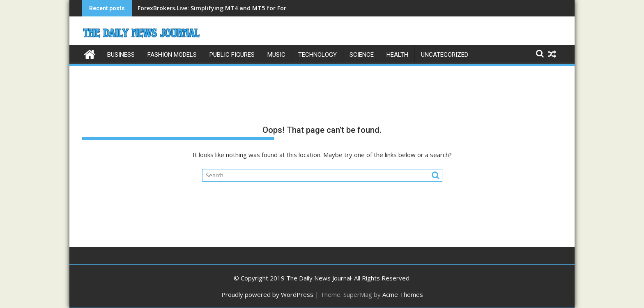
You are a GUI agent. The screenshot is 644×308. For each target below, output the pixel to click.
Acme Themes (403, 294)
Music (276, 55)
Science (362, 55)
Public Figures (232, 55)
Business (121, 55)
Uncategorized (445, 55)
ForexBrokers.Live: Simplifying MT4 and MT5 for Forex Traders (227, 8)
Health (397, 55)
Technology (317, 55)
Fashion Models (172, 55)
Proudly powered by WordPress (267, 294)
